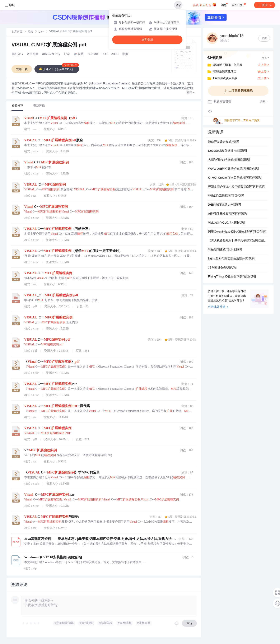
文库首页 (17, 32)
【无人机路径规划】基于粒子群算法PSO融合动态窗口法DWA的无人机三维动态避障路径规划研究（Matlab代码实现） (238, 241)
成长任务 (239, 4)
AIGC (115, 54)
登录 (178, 5)
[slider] (31, 623)
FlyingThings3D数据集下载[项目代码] (232, 277)
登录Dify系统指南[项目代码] (226, 196)
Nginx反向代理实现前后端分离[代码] (232, 259)
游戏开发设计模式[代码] (224, 142)
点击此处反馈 (218, 307)
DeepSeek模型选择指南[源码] (227, 151)
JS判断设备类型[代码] (222, 268)
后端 (31, 32)
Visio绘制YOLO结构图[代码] (226, 223)
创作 (265, 5)
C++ (41, 32)
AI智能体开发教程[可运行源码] (228, 214)
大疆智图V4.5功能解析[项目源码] (229, 160)
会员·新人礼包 (204, 5)
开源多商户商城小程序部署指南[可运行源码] (237, 187)
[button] (191, 93)
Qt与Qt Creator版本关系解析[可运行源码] (235, 178)
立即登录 (147, 40)
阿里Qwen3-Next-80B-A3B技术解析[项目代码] (237, 232)
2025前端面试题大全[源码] (225, 205)
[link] (17, 32)
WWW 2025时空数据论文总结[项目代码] (233, 169)
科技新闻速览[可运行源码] (225, 250)
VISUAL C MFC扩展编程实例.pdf (49, 45)
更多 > (266, 58)
